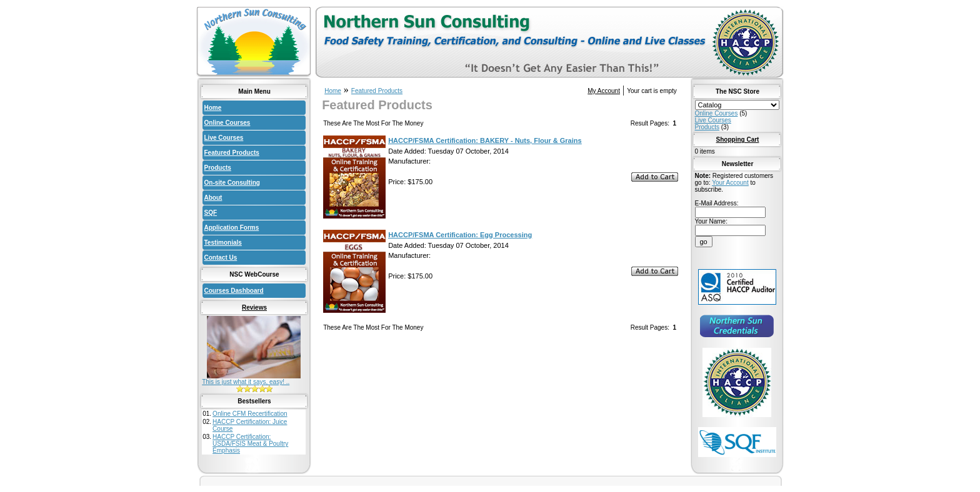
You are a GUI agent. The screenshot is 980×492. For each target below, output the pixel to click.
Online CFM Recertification (250, 414)
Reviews (254, 307)
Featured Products (232, 153)
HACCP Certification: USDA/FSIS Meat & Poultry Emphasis (250, 444)
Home (213, 108)
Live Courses (224, 138)
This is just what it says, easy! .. (246, 382)
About (213, 198)
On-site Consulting (232, 183)
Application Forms (232, 228)
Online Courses (227, 123)
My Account (604, 91)
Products (218, 168)
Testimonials (223, 243)
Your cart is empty (652, 91)
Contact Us (221, 258)
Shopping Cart (738, 140)
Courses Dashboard (234, 291)
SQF (211, 213)
